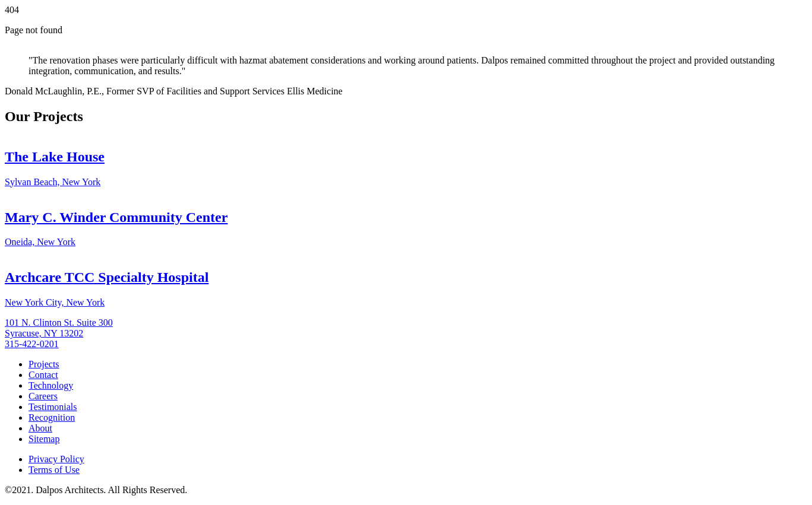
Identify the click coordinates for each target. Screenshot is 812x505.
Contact (43, 375)
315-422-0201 (32, 344)
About (40, 428)
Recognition (52, 417)
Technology (51, 385)
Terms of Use (54, 470)
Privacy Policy (56, 459)
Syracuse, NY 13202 (44, 333)
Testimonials (53, 407)
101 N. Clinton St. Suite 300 (59, 323)
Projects (44, 364)
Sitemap (44, 439)
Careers (43, 396)
